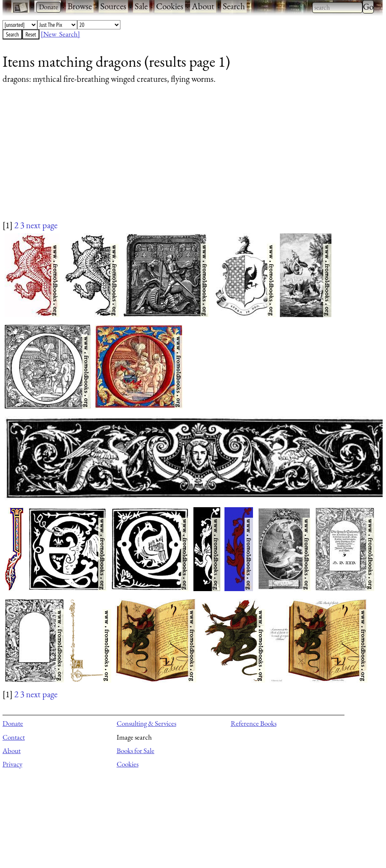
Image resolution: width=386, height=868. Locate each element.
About (203, 6)
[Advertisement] (187, 160)
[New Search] (60, 34)
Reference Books (254, 723)
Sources (113, 6)
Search (234, 6)
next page (42, 225)
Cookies (170, 6)
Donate (13, 723)
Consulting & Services (146, 723)
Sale (141, 6)
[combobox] (337, 8)
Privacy (12, 764)
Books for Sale (136, 751)
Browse (80, 6)
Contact (14, 737)
